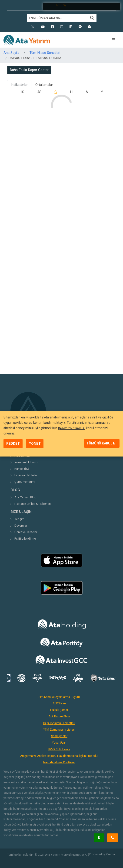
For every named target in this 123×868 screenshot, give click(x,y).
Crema (111, 854)
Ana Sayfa (11, 53)
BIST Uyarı (59, 703)
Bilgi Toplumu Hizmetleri (59, 723)
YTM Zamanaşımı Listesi (59, 730)
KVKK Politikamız (59, 749)
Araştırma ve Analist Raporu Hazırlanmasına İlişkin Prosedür (59, 756)
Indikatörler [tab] (19, 85)
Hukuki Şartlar (59, 710)
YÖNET (35, 444)
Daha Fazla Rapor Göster (29, 70)
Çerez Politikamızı (72, 428)
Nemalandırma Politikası (59, 762)
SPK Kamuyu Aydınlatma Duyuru (59, 697)
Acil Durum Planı (59, 716)
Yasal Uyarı (59, 743)
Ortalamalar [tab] (44, 85)
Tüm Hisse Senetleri (45, 53)
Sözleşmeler (59, 736)
